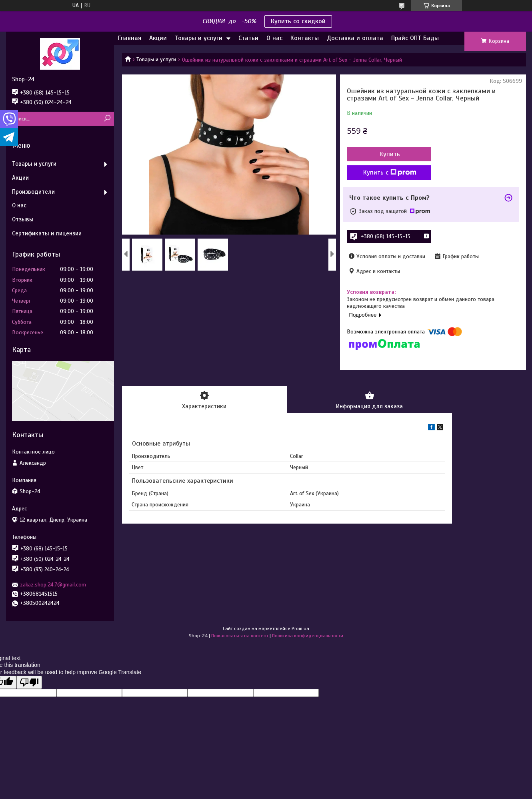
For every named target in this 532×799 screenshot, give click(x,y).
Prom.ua (300, 628)
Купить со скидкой (298, 21)
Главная (130, 38)
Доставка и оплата (355, 38)
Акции (158, 38)
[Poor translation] (29, 682)
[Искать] (107, 119)
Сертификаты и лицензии (47, 233)
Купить (390, 154)
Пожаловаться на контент (240, 636)
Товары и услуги (199, 38)
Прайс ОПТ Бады (415, 38)
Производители (33, 192)
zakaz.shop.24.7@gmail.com (53, 585)
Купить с (390, 173)
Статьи (248, 38)
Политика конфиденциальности (308, 636)
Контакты (305, 38)
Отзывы (23, 219)
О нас (274, 38)
